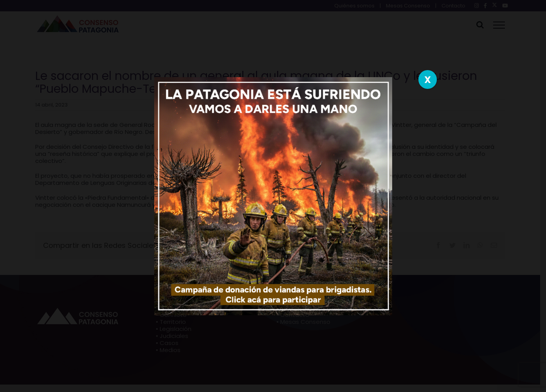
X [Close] (428, 80)
